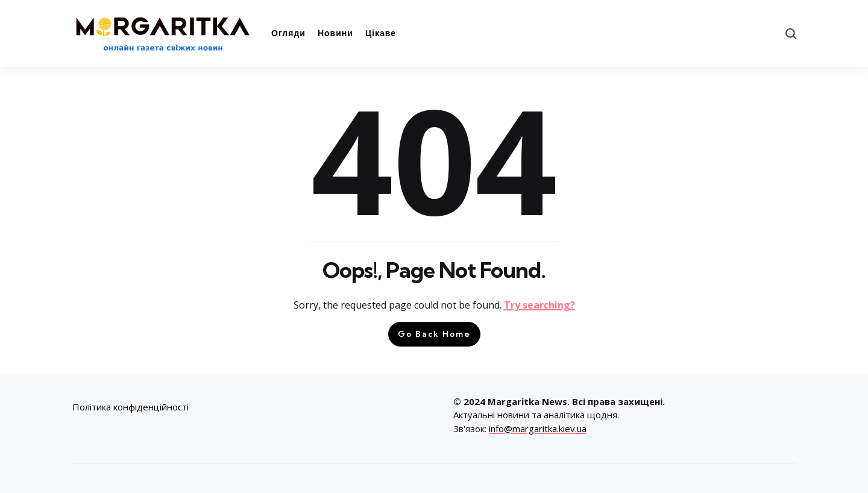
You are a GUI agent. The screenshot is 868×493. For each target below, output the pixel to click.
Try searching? (539, 305)
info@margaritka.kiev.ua (538, 429)
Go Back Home (434, 334)
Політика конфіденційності (131, 407)
